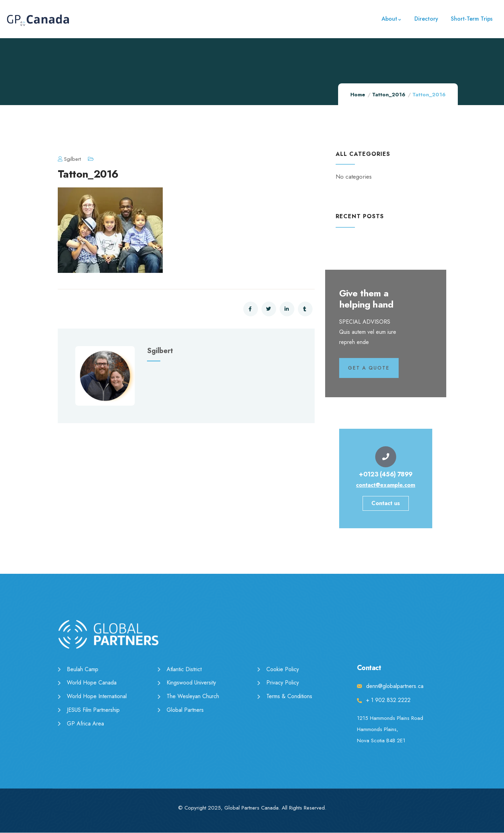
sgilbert (69, 159)
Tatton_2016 (389, 95)
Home (358, 95)
